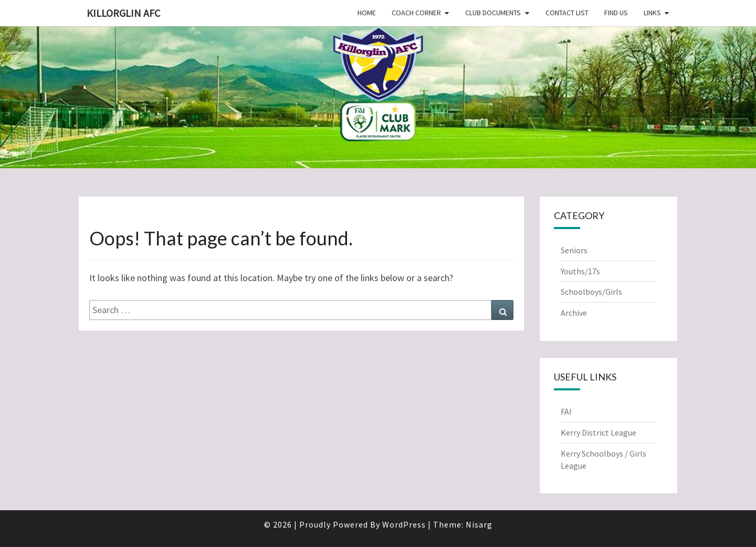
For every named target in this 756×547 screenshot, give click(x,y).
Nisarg (479, 524)
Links (652, 13)
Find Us (616, 13)
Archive (574, 313)
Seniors (574, 250)
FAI (566, 411)
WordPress (404, 524)
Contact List (567, 13)
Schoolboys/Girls (591, 292)
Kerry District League (598, 432)
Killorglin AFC (123, 13)
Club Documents (493, 13)
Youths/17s (580, 271)
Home (367, 13)
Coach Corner (416, 13)
